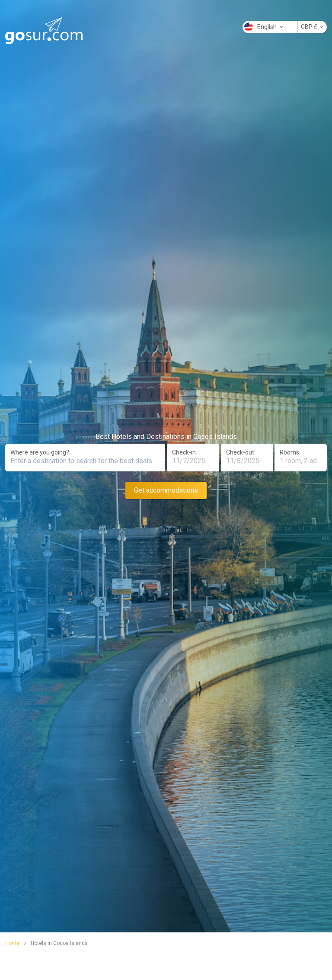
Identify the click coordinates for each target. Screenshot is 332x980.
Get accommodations (166, 490)
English (264, 27)
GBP (312, 27)
